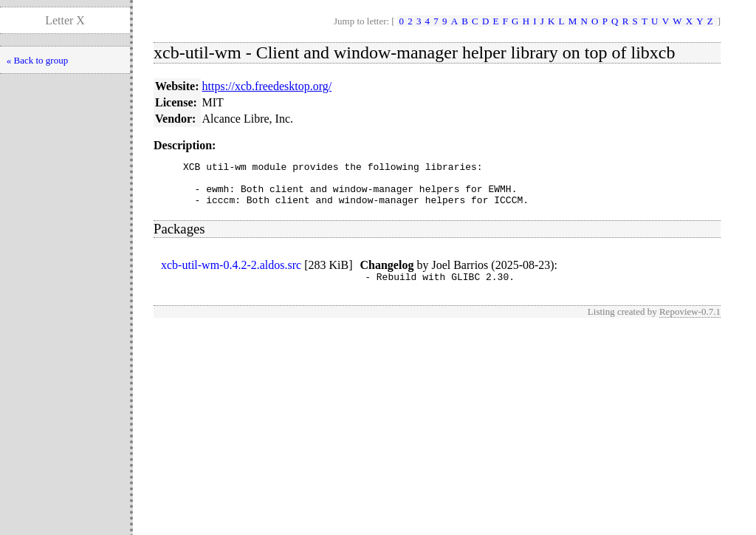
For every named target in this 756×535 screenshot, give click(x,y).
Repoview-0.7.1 (690, 323)
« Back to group (37, 60)
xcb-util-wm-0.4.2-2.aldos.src (231, 274)
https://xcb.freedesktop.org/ (267, 86)
